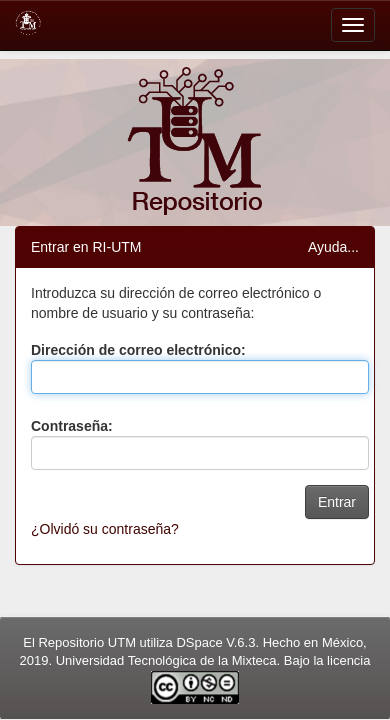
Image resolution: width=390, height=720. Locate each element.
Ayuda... (333, 247)
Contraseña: (72, 426)
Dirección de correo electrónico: (138, 350)
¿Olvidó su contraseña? (105, 529)
